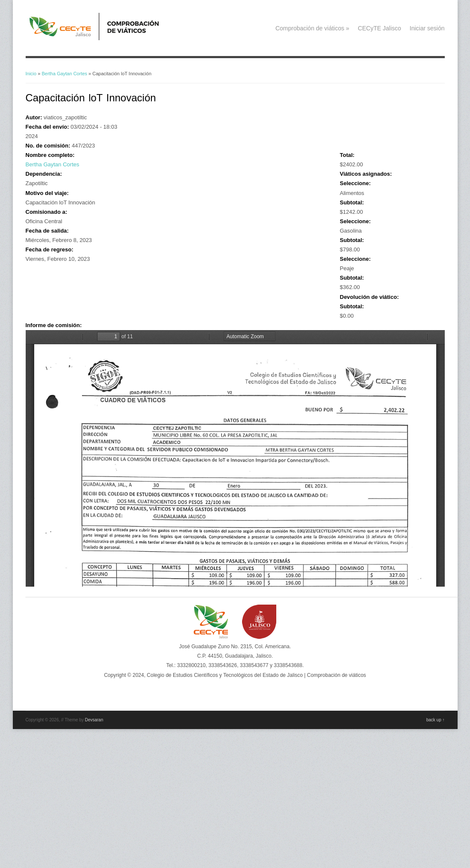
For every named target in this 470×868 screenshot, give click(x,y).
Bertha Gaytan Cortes (64, 74)
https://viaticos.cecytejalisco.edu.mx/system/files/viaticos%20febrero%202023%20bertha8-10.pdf (235, 458)
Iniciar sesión (427, 28)
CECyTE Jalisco (380, 28)
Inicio (31, 74)
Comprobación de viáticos (312, 28)
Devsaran (94, 720)
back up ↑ (436, 720)
